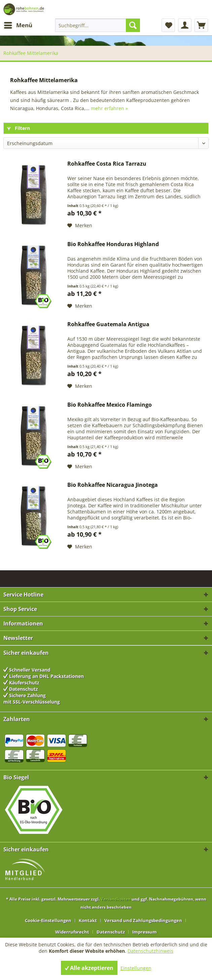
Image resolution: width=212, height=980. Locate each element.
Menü (18, 24)
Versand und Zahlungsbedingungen (143, 920)
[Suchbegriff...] (98, 25)
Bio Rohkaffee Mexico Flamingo (110, 405)
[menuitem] (18, 25)
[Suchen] (133, 25)
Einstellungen (136, 968)
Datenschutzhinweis (150, 951)
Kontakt (88, 920)
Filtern (19, 128)
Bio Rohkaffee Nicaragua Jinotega (113, 485)
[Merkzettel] (168, 25)
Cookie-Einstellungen (48, 920)
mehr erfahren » (109, 108)
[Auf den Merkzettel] (80, 226)
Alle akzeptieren (89, 968)
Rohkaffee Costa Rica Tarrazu (107, 164)
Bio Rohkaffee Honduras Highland (113, 244)
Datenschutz (111, 932)
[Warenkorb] (201, 25)
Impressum (145, 932)
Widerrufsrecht (72, 932)
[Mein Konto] (185, 25)
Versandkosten (116, 899)
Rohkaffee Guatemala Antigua (108, 324)
